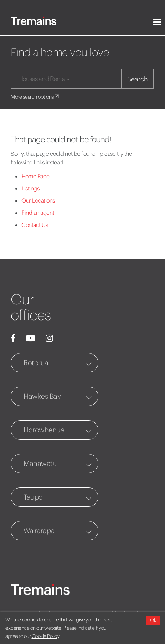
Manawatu (40, 463)
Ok (153, 620)
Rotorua (36, 363)
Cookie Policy (46, 636)
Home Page (36, 176)
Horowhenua (44, 430)
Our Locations (38, 200)
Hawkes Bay (42, 396)
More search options (36, 97)
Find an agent (38, 213)
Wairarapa (39, 531)
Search (137, 79)
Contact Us (35, 225)
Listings (30, 188)
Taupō (33, 497)
